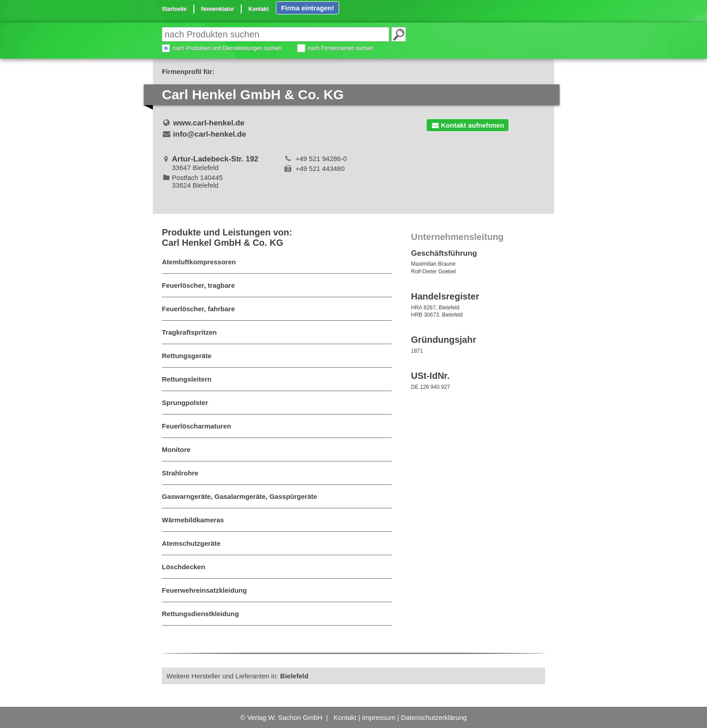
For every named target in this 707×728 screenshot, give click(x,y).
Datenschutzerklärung (434, 717)
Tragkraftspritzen (189, 332)
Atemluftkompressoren (199, 262)
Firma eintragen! (308, 8)
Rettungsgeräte (187, 356)
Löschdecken (184, 567)
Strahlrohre (180, 473)
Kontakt (259, 9)
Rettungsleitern (187, 379)
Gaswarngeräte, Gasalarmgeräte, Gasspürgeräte (239, 496)
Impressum (379, 717)
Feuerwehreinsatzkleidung (204, 590)
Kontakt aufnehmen (468, 125)
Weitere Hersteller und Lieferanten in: (237, 676)
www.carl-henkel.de (209, 123)
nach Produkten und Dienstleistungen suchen (227, 48)
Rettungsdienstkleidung (200, 614)
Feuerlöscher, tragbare (198, 285)
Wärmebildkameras (193, 520)
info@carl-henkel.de (210, 134)
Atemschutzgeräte (191, 543)
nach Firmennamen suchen (341, 48)
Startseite (174, 9)
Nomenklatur (218, 9)
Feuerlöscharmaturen (196, 426)
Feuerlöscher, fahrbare (198, 309)
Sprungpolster (185, 403)
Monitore (176, 449)
